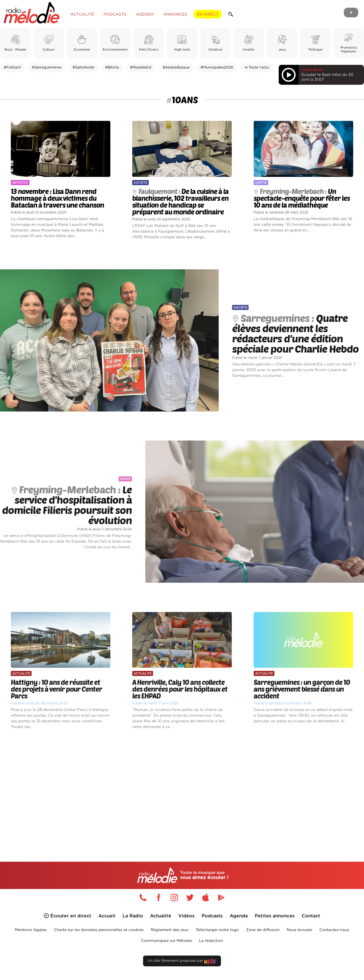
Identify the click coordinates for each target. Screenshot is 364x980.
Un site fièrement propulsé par (182, 962)
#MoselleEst (141, 68)
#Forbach (12, 68)
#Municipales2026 (217, 68)
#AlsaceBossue (176, 68)
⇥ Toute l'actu (257, 68)
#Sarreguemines (47, 68)
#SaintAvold (83, 68)
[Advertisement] (182, 789)
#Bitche (112, 68)
